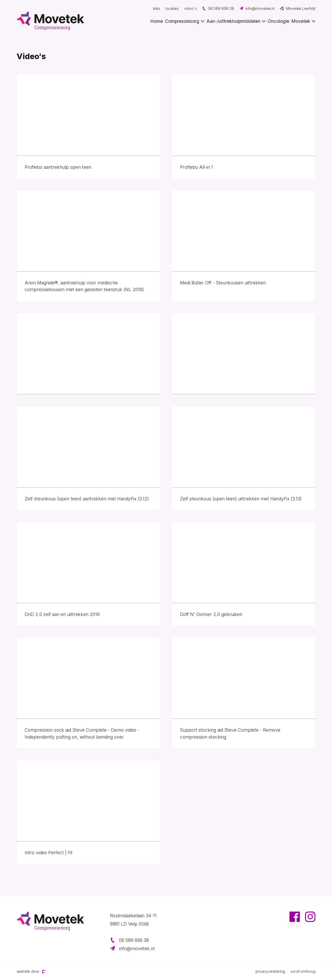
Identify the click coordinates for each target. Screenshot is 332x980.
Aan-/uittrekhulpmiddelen (233, 21)
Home (157, 21)
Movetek (301, 21)
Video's (190, 8)
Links (157, 8)
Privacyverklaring (270, 971)
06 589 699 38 (218, 8)
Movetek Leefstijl (298, 8)
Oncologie (278, 21)
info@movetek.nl (257, 8)
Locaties (172, 8)
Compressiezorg (182, 21)
